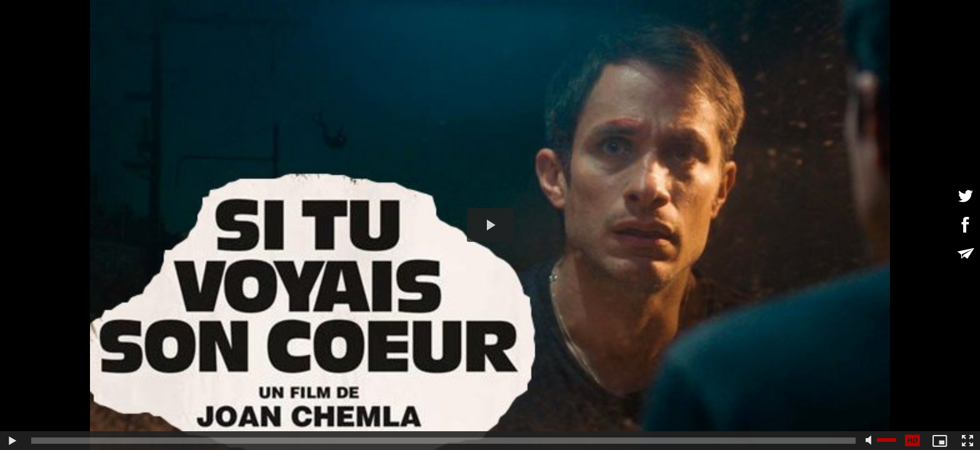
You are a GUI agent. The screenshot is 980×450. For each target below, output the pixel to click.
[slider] (443, 441)
